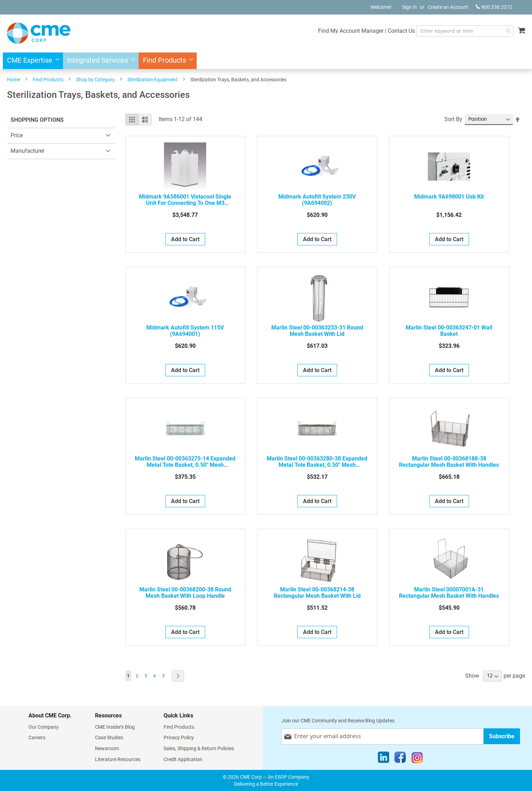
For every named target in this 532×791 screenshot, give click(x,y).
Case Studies (109, 737)
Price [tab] (17, 135)
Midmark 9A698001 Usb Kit (449, 197)
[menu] (266, 61)
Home (14, 80)
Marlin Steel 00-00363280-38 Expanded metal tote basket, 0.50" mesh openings (317, 462)
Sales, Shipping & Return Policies (199, 748)
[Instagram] (417, 759)
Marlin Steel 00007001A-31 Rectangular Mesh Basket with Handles (449, 593)
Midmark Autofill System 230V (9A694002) (317, 200)
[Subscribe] (502, 736)
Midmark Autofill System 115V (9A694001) (185, 331)
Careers (37, 737)
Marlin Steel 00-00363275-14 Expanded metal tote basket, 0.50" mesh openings (185, 462)
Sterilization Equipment (153, 80)
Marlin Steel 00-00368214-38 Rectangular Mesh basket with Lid (317, 593)
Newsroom (107, 748)
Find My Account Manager (348, 31)
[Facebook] (400, 759)
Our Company (44, 727)
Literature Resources (118, 759)
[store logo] (39, 33)
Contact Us (398, 31)
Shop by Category (95, 80)
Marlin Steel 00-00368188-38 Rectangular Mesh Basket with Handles (449, 462)
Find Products (48, 80)
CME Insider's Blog (115, 727)
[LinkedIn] (384, 759)
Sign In (410, 7)
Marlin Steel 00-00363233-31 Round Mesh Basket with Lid (317, 331)
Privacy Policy (179, 737)
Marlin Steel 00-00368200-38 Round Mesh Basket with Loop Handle (185, 593)
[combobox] (464, 31)
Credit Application (183, 759)
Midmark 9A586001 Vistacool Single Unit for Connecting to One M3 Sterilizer (185, 200)
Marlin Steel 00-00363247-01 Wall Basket (449, 331)
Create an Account (448, 7)
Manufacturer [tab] (27, 151)
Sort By (453, 119)
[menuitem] (31, 61)
